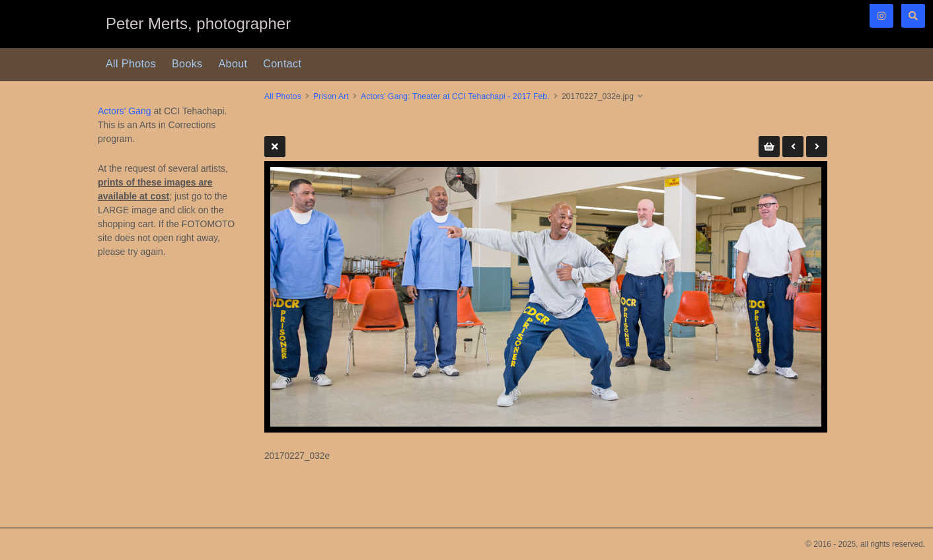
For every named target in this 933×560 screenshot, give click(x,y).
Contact (282, 64)
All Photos (131, 64)
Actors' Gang (125, 111)
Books (187, 64)
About (233, 64)
